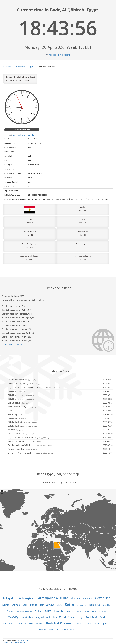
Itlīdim (70, 611)
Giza (48, 611)
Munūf (57, 617)
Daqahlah (107, 605)
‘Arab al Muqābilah (65, 630)
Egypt (31, 67)
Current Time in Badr (22, 130)
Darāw (10, 611)
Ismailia (59, 611)
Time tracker (8, 643)
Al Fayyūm (10, 598)
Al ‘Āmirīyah (87, 598)
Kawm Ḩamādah (99, 611)
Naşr (81, 617)
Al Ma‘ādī (75, 598)
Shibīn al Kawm (25, 624)
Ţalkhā (97, 624)
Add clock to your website (59, 55)
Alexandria (102, 598)
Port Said (91, 617)
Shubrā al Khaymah (59, 623)
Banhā (34, 605)
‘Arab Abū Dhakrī (46, 630)
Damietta (95, 605)
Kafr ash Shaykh (82, 611)
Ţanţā (107, 623)
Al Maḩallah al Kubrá (53, 598)
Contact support (20, 643)
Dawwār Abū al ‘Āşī (24, 611)
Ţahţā (88, 624)
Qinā (103, 617)
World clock (21, 67)
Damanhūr (82, 605)
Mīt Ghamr (70, 617)
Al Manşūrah (27, 598)
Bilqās (59, 605)
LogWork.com (23, 641)
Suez (79, 623)
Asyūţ (16, 605)
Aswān (6, 605)
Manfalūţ (13, 617)
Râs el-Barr (8, 624)
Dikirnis (39, 611)
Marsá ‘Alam (27, 617)
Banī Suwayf (47, 605)
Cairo (70, 604)
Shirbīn (39, 624)
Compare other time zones (13, 344)
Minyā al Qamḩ (43, 617)
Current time (8, 67)
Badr (25, 605)
